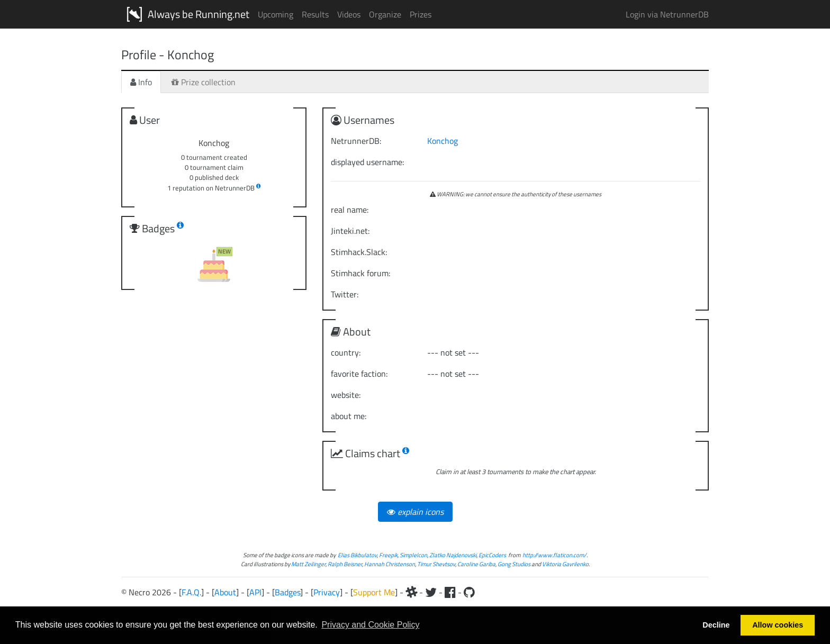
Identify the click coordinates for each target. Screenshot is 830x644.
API (255, 592)
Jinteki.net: (350, 231)
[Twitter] (431, 592)
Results (315, 14)
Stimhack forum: (360, 273)
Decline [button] (716, 625)
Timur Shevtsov (436, 564)
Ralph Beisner (345, 564)
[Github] (469, 592)
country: (346, 352)
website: (346, 395)
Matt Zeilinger (308, 564)
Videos (349, 14)
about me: (349, 416)
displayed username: (367, 162)
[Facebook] (450, 592)
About (225, 592)
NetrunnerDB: (356, 141)
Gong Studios (514, 564)
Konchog (443, 141)
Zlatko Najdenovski (453, 555)
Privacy (327, 592)
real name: (350, 210)
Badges (287, 592)
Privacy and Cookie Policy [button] (370, 625)
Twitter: (345, 294)
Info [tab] (141, 82)
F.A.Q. (191, 592)
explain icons (415, 512)
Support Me (374, 592)
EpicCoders (492, 555)
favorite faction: (359, 374)
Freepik (388, 555)
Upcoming (276, 14)
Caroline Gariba (476, 564)
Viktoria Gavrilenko (565, 564)
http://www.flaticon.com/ (554, 555)
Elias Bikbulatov (357, 555)
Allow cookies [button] (778, 625)
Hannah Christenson (390, 564)
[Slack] (411, 592)
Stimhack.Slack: (359, 252)
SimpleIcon (413, 555)
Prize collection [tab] (204, 82)
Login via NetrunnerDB (667, 14)
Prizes (421, 14)
